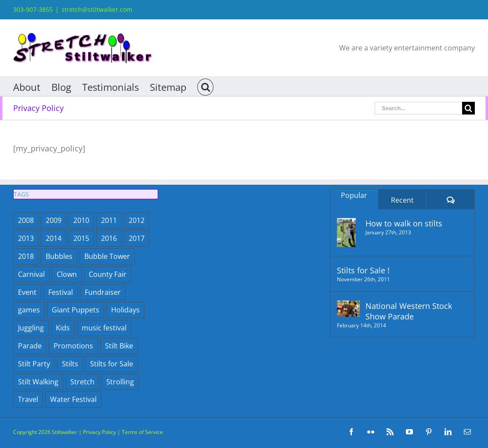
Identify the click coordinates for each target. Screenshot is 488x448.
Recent (402, 200)
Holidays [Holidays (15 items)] (125, 310)
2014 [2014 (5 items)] (54, 238)
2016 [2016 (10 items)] (109, 238)
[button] (205, 86)
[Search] (468, 108)
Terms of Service (142, 432)
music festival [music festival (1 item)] (104, 328)
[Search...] (418, 108)
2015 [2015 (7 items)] (81, 238)
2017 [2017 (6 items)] (137, 238)
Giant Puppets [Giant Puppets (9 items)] (76, 310)
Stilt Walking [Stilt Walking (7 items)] (38, 382)
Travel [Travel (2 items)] (28, 399)
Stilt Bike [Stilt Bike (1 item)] (119, 346)
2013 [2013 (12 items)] (26, 238)
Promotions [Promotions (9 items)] (73, 346)
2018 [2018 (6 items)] (26, 256)
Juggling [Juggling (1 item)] (31, 328)
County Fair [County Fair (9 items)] (108, 274)
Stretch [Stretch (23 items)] (82, 382)
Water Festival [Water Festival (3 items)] (73, 399)
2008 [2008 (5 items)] (26, 220)
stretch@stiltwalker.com (97, 9)
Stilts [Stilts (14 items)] (70, 364)
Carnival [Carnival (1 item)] (31, 274)
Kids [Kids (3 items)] (63, 328)
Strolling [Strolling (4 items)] (120, 382)
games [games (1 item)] (29, 310)
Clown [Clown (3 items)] (67, 274)
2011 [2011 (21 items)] (109, 220)
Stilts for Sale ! (363, 270)
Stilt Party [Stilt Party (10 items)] (34, 364)
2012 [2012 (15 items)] (137, 220)
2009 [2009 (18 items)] (54, 220)
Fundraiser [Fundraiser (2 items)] (103, 292)
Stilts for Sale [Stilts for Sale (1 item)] (112, 364)
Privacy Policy (99, 432)
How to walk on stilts (404, 223)
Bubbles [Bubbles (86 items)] (59, 256)
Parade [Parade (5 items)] (30, 346)
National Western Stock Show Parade (409, 311)
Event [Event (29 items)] (27, 292)
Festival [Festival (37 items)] (61, 292)
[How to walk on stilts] (348, 233)
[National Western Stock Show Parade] (348, 309)
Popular (354, 195)
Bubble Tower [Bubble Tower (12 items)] (107, 256)
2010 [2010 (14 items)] (81, 220)
